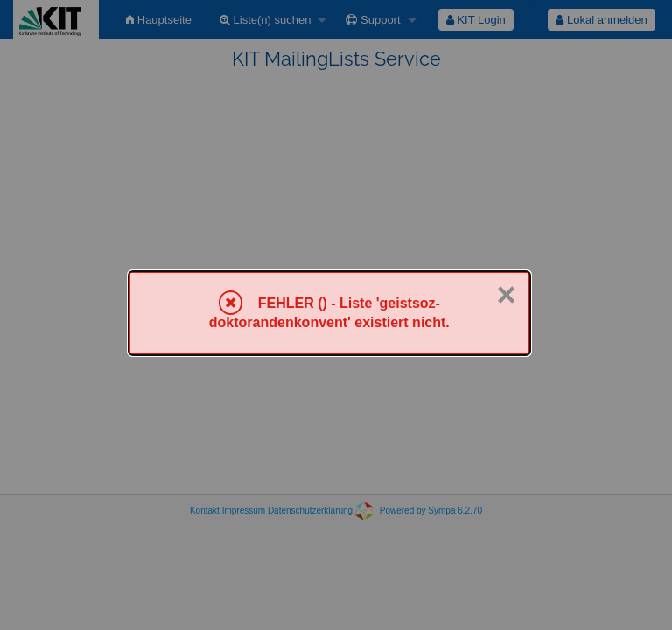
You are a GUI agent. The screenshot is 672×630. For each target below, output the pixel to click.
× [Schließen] (506, 295)
